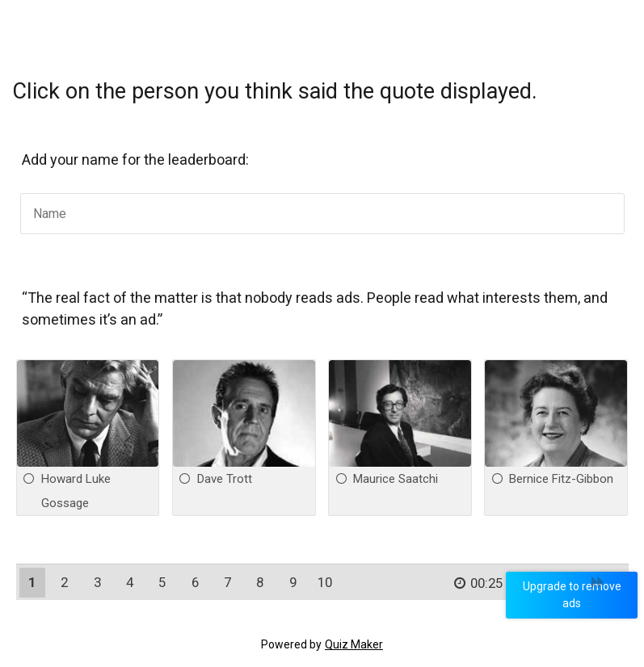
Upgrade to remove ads (575, 595)
